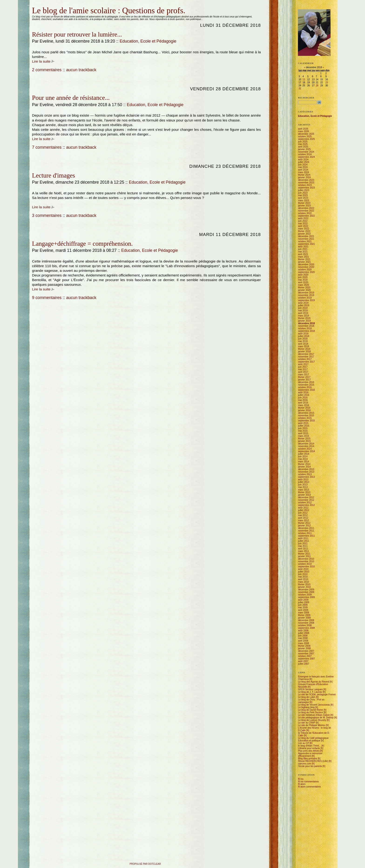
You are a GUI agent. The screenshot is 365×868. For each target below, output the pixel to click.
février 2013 (304, 492)
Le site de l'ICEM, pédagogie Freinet (317, 695)
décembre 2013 (306, 469)
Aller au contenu (32, 5)
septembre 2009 (306, 597)
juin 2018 (303, 339)
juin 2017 (303, 367)
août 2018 (303, 334)
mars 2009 (303, 613)
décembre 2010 (306, 559)
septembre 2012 (306, 505)
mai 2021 (303, 252)
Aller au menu (43, 5)
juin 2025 (303, 142)
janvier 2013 (304, 495)
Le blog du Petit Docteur (310, 712)
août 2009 (303, 600)
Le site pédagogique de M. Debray (316, 718)
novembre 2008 (306, 623)
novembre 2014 (306, 446)
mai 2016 (303, 400)
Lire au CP (303, 743)
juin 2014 (303, 456)
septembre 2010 (306, 567)
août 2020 (303, 275)
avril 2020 (303, 282)
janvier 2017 (304, 380)
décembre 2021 (306, 236)
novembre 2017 (306, 357)
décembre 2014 (306, 444)
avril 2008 (303, 641)
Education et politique (309, 741)
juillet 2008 (304, 633)
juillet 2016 (304, 395)
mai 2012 (303, 515)
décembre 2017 (306, 354)
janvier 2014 (304, 467)
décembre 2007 (306, 651)
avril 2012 (303, 518)
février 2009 (304, 615)
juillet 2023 (304, 190)
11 (304, 79)
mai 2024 (303, 167)
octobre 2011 (305, 533)
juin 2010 (303, 574)
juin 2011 (303, 543)
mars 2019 (303, 316)
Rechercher (306, 98)
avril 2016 (303, 403)
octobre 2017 (305, 359)
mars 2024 (303, 172)
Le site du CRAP (307, 723)
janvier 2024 (304, 177)
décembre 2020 (306, 264)
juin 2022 (303, 221)
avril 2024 (303, 170)
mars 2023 (303, 200)
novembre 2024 (306, 152)
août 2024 (303, 160)
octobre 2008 (305, 625)
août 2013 (303, 479)
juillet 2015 (304, 426)
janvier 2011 (304, 556)
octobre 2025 (305, 136)
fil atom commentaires (309, 787)
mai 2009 (303, 607)
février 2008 (304, 646)
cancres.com (305, 764)
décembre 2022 (306, 208)
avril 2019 (303, 313)
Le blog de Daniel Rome (310, 710)
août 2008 (303, 631)
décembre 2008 (306, 620)
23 (327, 82)
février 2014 (304, 464)
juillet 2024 (304, 162)
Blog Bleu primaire (308, 759)
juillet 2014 (304, 454)
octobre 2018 (305, 328)
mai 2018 (303, 341)
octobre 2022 (305, 213)
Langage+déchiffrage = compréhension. (83, 244)
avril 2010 (303, 579)
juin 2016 (303, 398)
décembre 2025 (306, 134)
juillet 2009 (304, 602)
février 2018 (304, 349)
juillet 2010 (304, 572)
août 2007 (303, 661)
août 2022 (303, 218)
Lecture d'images (54, 175)
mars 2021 (303, 257)
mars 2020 (303, 285)
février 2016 (304, 408)
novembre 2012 (306, 500)
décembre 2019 (306, 293)
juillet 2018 (304, 336)
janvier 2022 (304, 234)
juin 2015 (303, 428)
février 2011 (304, 554)
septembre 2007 (306, 659)
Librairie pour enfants (309, 748)
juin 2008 (303, 636)
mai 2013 (303, 487)
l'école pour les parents (310, 766)
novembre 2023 (306, 183)
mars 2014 (303, 462)
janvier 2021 (304, 262)
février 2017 (304, 377)
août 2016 (303, 392)
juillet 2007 (304, 664)
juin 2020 (303, 277)
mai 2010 (303, 577)
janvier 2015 (304, 441)
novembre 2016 (306, 385)
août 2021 (303, 247)
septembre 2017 (306, 362)
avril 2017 (303, 372)
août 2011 (303, 538)
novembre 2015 (306, 415)
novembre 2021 (306, 239)
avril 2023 (303, 198)
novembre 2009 (306, 592)
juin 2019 (303, 308)
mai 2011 (303, 546)
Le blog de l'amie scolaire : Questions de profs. (109, 11)
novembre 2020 (306, 267)
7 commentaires (47, 147)
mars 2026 (303, 131)
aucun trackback (81, 70)
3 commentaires (47, 215)
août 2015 (303, 423)
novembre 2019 (306, 295)
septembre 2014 (306, 451)
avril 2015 (303, 433)
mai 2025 (303, 144)
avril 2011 (303, 549)
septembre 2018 (306, 331)
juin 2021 (303, 249)
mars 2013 (303, 490)
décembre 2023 (306, 180)
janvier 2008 (304, 648)
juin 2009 (303, 605)
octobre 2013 (305, 474)
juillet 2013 (304, 482)
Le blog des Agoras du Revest (313, 682)
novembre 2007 (306, 654)
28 (317, 86)
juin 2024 (303, 165)
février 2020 (304, 288)
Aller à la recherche (54, 5)
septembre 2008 (306, 628)
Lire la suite (41, 61)
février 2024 (304, 175)
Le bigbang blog (306, 707)
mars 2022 (303, 229)
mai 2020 (303, 280)
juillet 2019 (304, 305)
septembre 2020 (306, 272)
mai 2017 (303, 369)
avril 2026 (303, 129)
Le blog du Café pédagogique (313, 738)
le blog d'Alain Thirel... (309, 746)
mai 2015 (303, 431)
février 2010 (304, 584)
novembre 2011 (306, 531)
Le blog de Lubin (307, 697)
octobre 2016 (305, 387)
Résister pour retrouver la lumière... (77, 34)
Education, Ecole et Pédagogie (148, 41)
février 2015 (304, 439)
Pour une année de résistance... (71, 98)
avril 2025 (303, 147)
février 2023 (304, 203)
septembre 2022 (306, 216)
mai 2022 (303, 224)
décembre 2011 (306, 528)
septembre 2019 (306, 300)
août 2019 (303, 303)
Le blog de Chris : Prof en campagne (311, 701)
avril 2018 (303, 344)
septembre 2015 (306, 421)
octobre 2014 (305, 449)
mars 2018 (303, 346)
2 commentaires (47, 70)
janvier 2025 (304, 149)
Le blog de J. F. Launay (310, 692)
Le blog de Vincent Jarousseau (314, 705)
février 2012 (304, 523)
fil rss (301, 779)
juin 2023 (303, 193)
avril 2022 (303, 226)
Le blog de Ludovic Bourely (312, 720)
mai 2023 (303, 195)
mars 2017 (303, 375)
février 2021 (304, 259)
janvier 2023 (304, 206)
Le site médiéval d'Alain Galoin (314, 715)
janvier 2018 (304, 352)
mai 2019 (303, 311)
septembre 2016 (306, 390)
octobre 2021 (305, 241)
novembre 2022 (306, 211)
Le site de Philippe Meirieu (312, 725)
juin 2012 (303, 513)
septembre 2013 (306, 477)
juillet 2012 (304, 510)
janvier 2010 (304, 587)
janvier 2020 (304, 290)
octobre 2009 (305, 595)
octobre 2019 (305, 298)
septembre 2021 (306, 244)
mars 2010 (303, 582)
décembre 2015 (306, 413)
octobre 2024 (305, 154)
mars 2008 (303, 643)
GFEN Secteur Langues (310, 689)
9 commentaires (47, 298)
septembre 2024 (306, 157)
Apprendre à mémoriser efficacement (310, 755)
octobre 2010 (305, 564)
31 (300, 89)
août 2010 (303, 569)
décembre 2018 (306, 323)
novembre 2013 (306, 472)
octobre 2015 (305, 418)
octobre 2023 (305, 185)
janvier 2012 (304, 526)
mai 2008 (303, 638)
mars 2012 (303, 520)
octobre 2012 (305, 503)
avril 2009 (303, 610)
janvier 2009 (304, 618)
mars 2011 (303, 551)
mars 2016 (303, 405)
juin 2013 (303, 485)
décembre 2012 (306, 497)
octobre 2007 (305, 656)
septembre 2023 (306, 188)
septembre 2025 (306, 139)
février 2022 (304, 231)
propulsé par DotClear (145, 864)
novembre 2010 (306, 561)
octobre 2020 (305, 270)
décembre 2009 (306, 590)
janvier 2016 (304, 410)
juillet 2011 (304, 541)
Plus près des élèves (309, 751)
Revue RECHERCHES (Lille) (313, 761)
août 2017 (303, 364)
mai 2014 (303, 459)
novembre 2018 (306, 326)
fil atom (302, 784)
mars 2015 (303, 436)
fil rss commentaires (308, 782)
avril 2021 (303, 254)
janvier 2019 (304, 321)
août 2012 (303, 508)
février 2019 (304, 318)
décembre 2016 (306, 382)
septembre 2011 (306, 536)
